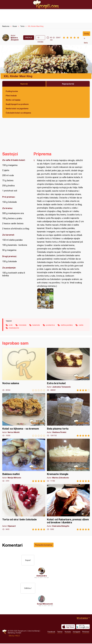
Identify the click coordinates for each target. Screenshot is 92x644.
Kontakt (19, 633)
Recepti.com (46, 4)
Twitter (60, 632)
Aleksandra (42, 576)
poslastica (50, 325)
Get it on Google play (83, 627)
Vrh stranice (82, 618)
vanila (81, 325)
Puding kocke (12, 91)
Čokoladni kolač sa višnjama (18, 113)
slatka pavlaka (67, 325)
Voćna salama (24, 370)
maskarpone (14, 328)
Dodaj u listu (86, 34)
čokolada (22, 325)
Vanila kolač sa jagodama (17, 108)
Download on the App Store (68, 627)
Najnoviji (24, 84)
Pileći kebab (11, 96)
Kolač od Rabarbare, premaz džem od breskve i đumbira (68, 507)
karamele (36, 325)
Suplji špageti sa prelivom (17, 104)
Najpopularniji (68, 84)
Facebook (51, 632)
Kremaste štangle (68, 460)
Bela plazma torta (68, 415)
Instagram (77, 632)
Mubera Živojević (15, 39)
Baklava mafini (24, 460)
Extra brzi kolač (68, 370)
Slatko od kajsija (13, 100)
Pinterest (86, 632)
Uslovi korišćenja (33, 631)
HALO (17, 636)
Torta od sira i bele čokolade (24, 507)
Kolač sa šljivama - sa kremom (24, 415)
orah (11, 325)
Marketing (11, 633)
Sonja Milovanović (45, 604)
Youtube (68, 632)
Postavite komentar (44, 545)
